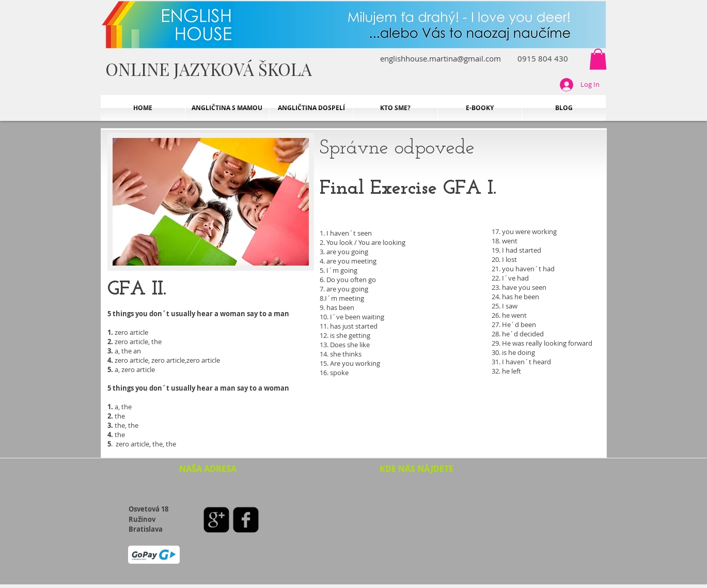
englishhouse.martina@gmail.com (441, 58)
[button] (598, 59)
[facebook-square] (246, 520)
